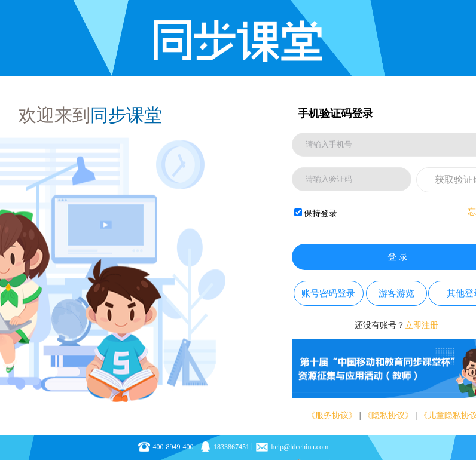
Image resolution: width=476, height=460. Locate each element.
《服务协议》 (332, 415)
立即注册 (422, 325)
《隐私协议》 (388, 415)
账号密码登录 (328, 293)
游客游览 (396, 293)
